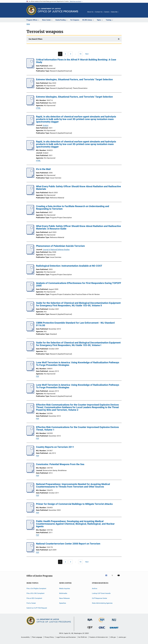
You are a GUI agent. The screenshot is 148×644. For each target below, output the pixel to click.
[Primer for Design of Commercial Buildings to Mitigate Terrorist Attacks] (30, 512)
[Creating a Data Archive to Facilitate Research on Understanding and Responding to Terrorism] (30, 214)
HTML (38, 108)
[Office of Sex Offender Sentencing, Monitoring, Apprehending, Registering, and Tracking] (114, 629)
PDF (38, 376)
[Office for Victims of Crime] (102, 629)
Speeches (63, 603)
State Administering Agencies (102, 603)
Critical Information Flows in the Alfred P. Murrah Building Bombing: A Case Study (76, 61)
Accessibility (25, 637)
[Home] (58, 10)
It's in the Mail (43, 169)
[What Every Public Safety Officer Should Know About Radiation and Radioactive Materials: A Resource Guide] (30, 234)
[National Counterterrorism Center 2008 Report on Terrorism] (30, 552)
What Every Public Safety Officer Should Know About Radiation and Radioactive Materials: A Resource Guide (78, 227)
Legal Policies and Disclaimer (66, 637)
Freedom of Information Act (99, 637)
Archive (95, 588)
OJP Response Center (99, 598)
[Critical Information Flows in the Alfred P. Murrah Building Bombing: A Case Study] (30, 68)
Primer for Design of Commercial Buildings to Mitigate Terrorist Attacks (74, 504)
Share (122, 13)
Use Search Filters (35, 39)
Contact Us (99, 12)
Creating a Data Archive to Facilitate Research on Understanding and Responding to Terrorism (73, 208)
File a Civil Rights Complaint (36, 588)
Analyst (46, 125)
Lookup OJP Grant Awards (101, 593)
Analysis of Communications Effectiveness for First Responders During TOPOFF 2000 (79, 284)
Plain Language (37, 637)
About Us (90, 12)
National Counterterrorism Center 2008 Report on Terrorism (68, 544)
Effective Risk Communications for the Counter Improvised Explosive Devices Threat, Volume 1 (77, 428)
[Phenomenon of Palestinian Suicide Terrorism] (30, 254)
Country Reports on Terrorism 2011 (55, 447)
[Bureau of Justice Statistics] (102, 622)
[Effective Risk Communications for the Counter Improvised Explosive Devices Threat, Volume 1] (30, 435)
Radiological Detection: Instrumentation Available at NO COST (69, 266)
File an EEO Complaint (34, 598)
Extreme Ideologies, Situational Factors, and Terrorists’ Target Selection (74, 79)
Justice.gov (122, 637)
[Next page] (88, 54)
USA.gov (113, 637)
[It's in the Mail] (30, 177)
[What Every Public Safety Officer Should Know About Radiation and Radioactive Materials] (30, 194)
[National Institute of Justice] (114, 621)
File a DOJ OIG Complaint (35, 593)
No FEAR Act (83, 637)
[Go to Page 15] (80, 54)
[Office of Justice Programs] (31, 10)
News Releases (64, 598)
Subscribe (114, 12)
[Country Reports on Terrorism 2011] (30, 455)
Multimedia (63, 593)
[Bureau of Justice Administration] (90, 621)
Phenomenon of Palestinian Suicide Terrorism (60, 246)
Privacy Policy (49, 637)
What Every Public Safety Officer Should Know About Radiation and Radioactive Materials (78, 188)
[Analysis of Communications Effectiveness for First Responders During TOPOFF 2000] (30, 291)
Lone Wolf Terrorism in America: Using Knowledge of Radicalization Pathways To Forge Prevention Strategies (78, 364)
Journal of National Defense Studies (56, 250)
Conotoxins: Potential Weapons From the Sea (60, 464)
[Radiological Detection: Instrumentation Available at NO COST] (30, 274)
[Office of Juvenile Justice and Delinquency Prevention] (90, 629)
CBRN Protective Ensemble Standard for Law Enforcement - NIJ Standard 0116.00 (75, 324)
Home (28, 24)
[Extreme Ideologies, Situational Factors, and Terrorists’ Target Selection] (30, 87)
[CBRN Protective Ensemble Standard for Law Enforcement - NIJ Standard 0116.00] (30, 331)
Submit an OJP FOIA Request (37, 608)
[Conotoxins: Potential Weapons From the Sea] (30, 472)
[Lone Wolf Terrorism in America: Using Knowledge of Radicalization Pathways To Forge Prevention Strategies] (30, 370)
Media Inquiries (65, 588)
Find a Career (31, 603)
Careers (107, 12)
